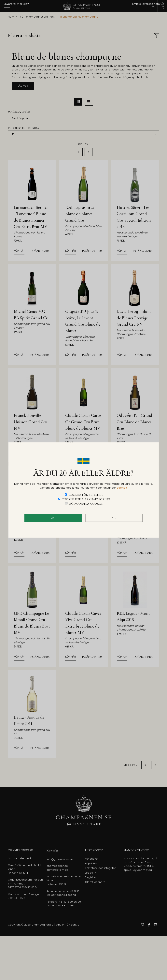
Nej (114, 518)
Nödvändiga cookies (86, 504)
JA (53, 518)
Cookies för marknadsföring (86, 499)
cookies (122, 488)
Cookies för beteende (86, 495)
